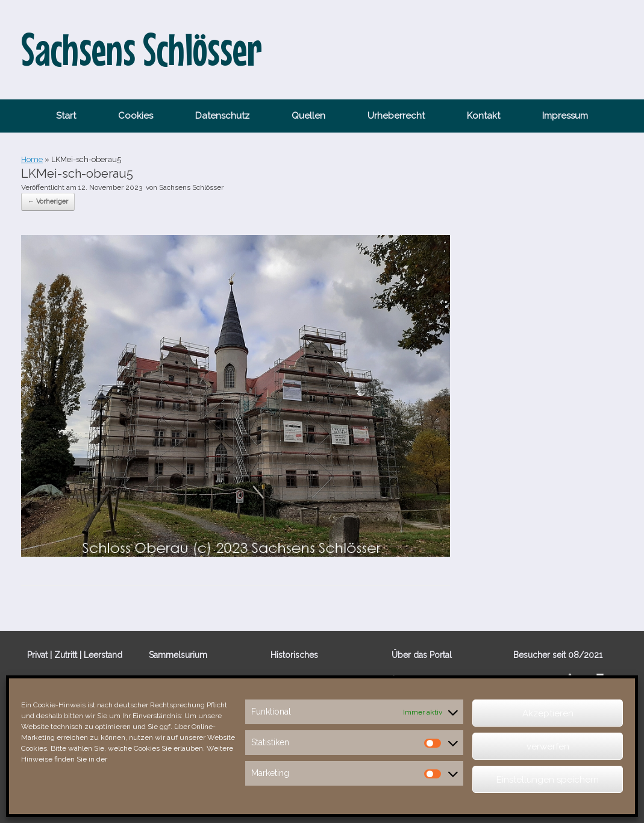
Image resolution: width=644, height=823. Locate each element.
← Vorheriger (48, 202)
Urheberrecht (396, 116)
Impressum (565, 116)
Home (32, 159)
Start (66, 116)
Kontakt (483, 116)
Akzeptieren (548, 713)
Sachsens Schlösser (191, 187)
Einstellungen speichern (548, 780)
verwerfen (548, 746)
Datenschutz (222, 116)
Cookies (136, 116)
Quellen (308, 116)
